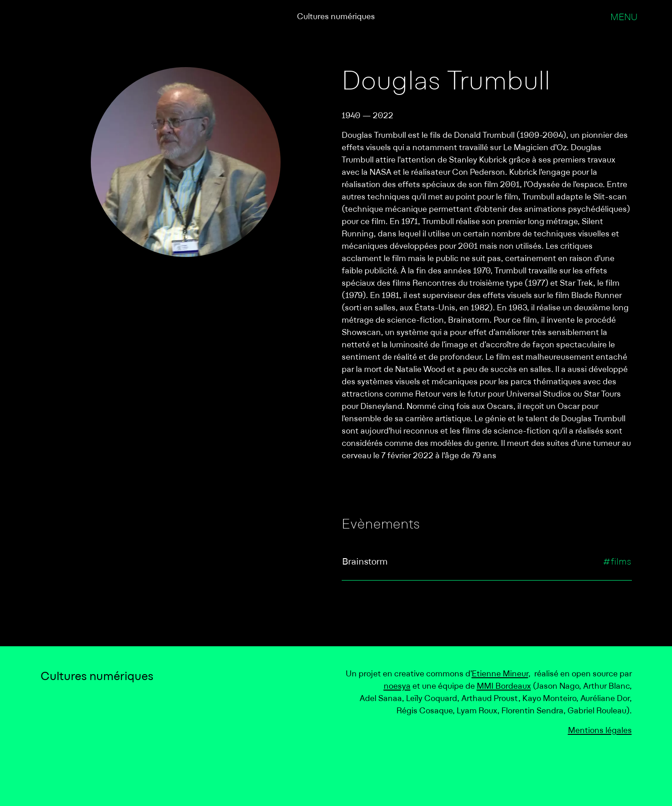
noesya (397, 687)
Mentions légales (600, 731)
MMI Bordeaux (504, 687)
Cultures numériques (336, 17)
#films (617, 562)
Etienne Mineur (500, 674)
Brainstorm (365, 562)
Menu (624, 18)
